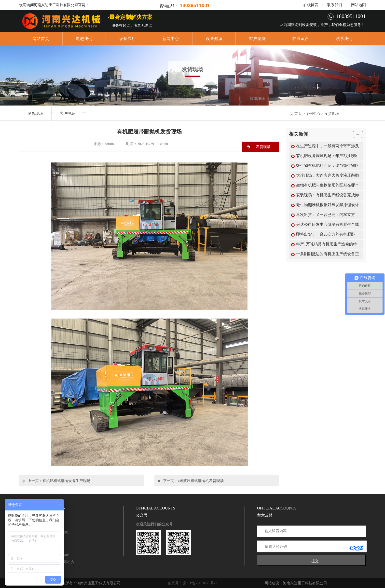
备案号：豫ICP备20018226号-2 (192, 583)
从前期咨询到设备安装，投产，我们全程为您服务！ (322, 25)
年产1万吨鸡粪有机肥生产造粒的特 (327, 244)
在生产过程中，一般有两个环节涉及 (328, 146)
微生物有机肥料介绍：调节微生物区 (328, 166)
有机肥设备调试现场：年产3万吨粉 (327, 156)
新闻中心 (171, 39)
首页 (298, 114)
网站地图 (358, 5)
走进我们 (84, 39)
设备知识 (214, 39)
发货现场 (332, 114)
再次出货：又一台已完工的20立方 (326, 215)
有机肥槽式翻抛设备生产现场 (66, 481)
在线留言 (311, 5)
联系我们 (335, 5)
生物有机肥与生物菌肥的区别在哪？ (328, 185)
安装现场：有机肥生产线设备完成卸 (328, 195)
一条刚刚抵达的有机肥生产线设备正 (328, 254)
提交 (315, 561)
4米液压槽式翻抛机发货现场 (201, 481)
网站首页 (41, 39)
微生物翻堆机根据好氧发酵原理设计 (328, 205)
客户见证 (68, 114)
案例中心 (313, 114)
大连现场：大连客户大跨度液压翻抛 (328, 175)
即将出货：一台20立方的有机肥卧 (326, 234)
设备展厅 (127, 39)
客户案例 (257, 39)
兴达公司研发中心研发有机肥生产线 (328, 224)
